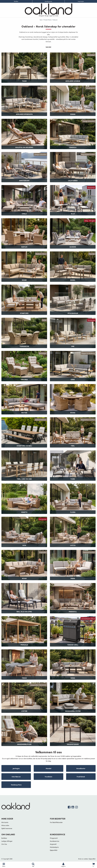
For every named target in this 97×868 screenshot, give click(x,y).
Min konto (5, 822)
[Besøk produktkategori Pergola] (24, 631)
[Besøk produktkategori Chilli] (24, 200)
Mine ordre (5, 825)
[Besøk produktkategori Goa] (24, 532)
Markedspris (54, 847)
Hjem (41, 20)
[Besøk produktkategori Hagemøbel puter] (73, 697)
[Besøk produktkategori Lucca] (73, 532)
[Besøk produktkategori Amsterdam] (24, 167)
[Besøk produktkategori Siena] (73, 664)
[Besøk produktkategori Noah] (24, 565)
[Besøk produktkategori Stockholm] (73, 299)
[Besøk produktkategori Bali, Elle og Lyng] (24, 598)
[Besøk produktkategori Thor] (24, 67)
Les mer (48, 47)
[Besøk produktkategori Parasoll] (73, 598)
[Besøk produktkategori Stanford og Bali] (24, 432)
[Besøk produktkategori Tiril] (73, 432)
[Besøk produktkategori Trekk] (24, 664)
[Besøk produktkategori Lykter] (24, 697)
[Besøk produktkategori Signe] (24, 266)
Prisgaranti (54, 838)
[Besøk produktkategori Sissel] (73, 266)
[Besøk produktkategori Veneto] (24, 498)
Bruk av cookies (83, 859)
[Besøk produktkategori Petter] (24, 399)
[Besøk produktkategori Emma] (73, 101)
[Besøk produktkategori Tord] (73, 465)
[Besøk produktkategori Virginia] (24, 366)
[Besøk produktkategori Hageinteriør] (73, 731)
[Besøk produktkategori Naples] (24, 233)
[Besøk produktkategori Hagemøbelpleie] (24, 731)
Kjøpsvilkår (54, 850)
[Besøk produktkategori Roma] (73, 399)
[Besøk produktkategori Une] (73, 333)
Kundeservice (48, 1)
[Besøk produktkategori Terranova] (24, 333)
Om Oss (4, 844)
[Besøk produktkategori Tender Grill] (73, 631)
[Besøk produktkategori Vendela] (73, 134)
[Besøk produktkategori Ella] (73, 200)
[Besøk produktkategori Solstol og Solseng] (24, 134)
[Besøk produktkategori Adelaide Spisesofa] (24, 101)
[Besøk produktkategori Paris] (73, 565)
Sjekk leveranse (7, 828)
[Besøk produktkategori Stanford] (24, 299)
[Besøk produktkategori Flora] (73, 498)
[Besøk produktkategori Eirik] (73, 366)
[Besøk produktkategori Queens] (73, 233)
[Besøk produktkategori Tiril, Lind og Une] (24, 465)
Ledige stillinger (7, 841)
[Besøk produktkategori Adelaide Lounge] (73, 67)
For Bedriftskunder (56, 822)
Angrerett (53, 844)
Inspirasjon (81, 1)
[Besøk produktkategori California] (73, 167)
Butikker (16, 1)
